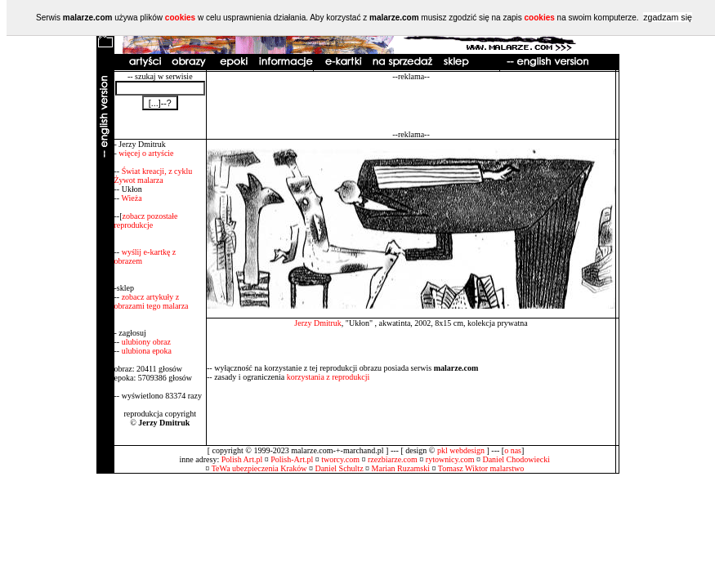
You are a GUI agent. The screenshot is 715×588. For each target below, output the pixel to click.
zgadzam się (668, 17)
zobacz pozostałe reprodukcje (146, 220)
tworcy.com (340, 459)
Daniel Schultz (339, 468)
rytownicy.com (450, 459)
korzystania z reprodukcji (328, 377)
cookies (180, 18)
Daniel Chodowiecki (516, 459)
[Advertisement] (411, 105)
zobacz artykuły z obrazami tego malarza (152, 301)
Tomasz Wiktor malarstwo (481, 468)
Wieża (131, 198)
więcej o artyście (146, 153)
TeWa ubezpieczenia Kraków (259, 468)
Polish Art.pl (242, 459)
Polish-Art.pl (292, 459)
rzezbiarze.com (393, 459)
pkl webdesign (461, 450)
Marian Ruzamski (401, 468)
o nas (513, 450)
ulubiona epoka (147, 351)
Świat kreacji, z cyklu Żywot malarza (154, 176)
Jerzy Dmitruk (318, 323)
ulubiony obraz (146, 342)
